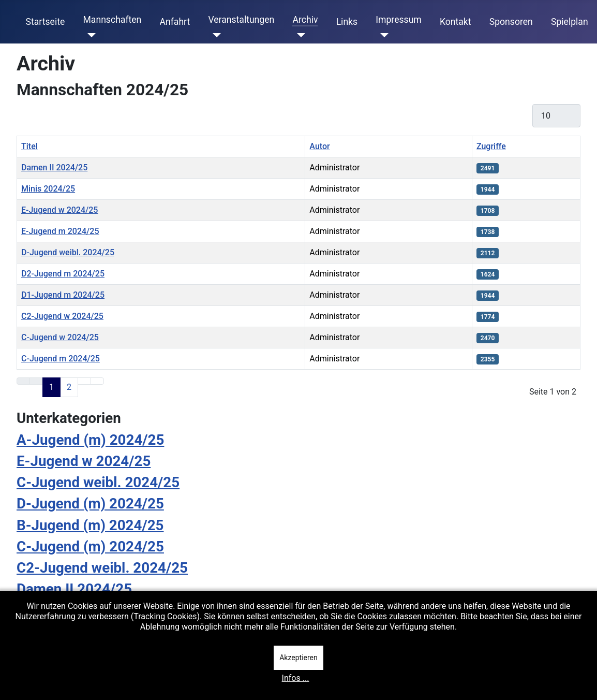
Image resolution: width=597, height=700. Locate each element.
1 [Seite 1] (51, 387)
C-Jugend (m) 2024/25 (90, 546)
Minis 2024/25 (48, 189)
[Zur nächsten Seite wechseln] (84, 381)
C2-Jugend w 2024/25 (62, 316)
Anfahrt (175, 22)
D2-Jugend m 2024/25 (63, 274)
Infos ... (296, 678)
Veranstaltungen (241, 20)
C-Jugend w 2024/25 (60, 337)
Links (347, 22)
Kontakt (456, 22)
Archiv (305, 20)
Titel (29, 146)
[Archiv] (299, 35)
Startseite (46, 22)
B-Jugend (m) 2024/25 (90, 525)
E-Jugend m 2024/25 (60, 231)
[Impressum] (382, 35)
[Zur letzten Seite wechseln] (97, 381)
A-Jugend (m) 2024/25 (90, 440)
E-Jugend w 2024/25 (59, 210)
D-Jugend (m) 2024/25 (90, 504)
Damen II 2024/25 (54, 167)
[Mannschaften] (89, 35)
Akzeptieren (298, 658)
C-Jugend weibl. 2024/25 (98, 482)
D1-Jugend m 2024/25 (63, 295)
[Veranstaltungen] (214, 35)
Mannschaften (112, 20)
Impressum (399, 20)
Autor (319, 146)
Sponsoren (511, 22)
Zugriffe (491, 146)
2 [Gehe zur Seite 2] (69, 387)
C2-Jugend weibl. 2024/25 (102, 568)
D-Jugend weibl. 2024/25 (68, 252)
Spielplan (570, 22)
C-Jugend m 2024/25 (61, 359)
